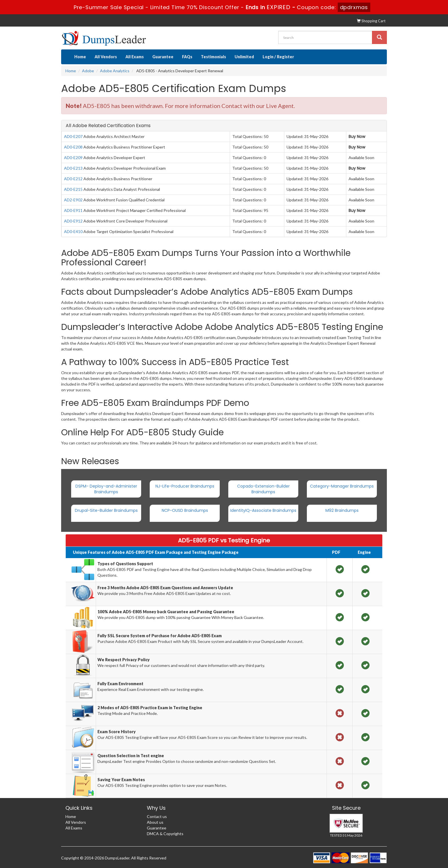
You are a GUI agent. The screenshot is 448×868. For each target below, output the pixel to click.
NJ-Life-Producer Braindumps (185, 486)
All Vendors (106, 57)
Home (80, 57)
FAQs (187, 57)
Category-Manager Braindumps (342, 486)
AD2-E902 (73, 200)
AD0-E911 (73, 210)
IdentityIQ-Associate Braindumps (263, 510)
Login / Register (278, 57)
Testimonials (213, 57)
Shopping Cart (371, 21)
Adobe (88, 71)
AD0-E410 (73, 231)
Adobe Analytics (115, 71)
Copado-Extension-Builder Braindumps (263, 489)
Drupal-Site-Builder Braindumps (106, 510)
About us (155, 822)
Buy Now (357, 137)
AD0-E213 (73, 168)
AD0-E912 (73, 221)
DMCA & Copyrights (165, 834)
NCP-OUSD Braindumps (185, 510)
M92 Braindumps (342, 510)
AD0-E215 (73, 189)
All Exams (135, 57)
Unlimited (244, 57)
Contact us (157, 816)
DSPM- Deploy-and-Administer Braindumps (106, 489)
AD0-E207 (73, 136)
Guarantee (163, 57)
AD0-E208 (73, 147)
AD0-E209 (73, 158)
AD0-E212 (73, 179)
